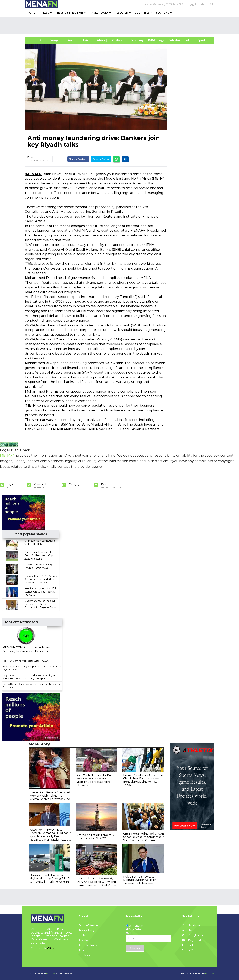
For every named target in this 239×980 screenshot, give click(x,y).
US (35, 40)
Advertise (84, 940)
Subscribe (135, 948)
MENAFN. (51, 973)
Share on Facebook (78, 159)
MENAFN (34, 174)
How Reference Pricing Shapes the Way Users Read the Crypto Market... (32, 668)
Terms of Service (88, 925)
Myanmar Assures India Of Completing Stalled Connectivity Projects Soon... (41, 604)
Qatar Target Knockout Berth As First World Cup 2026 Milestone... (39, 555)
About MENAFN (88, 945)
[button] (202, 4)
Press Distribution (69, 13)
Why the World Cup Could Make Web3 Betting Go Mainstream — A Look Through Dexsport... (29, 677)
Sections (163, 13)
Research (121, 13)
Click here (54, 948)
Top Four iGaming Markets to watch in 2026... (26, 661)
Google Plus (193, 935)
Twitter (190, 930)
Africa (101, 40)
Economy (137, 40)
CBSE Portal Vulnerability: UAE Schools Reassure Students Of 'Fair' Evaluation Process (144, 837)
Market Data (99, 13)
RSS (188, 950)
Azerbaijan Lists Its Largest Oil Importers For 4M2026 (96, 837)
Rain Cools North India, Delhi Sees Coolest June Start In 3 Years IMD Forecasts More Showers (95, 780)
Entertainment (174, 40)
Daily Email (192, 940)
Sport (199, 40)
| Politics (116, 40)
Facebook (191, 925)
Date (31, 157)
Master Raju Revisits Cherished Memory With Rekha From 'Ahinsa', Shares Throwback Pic (50, 796)
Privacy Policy (87, 930)
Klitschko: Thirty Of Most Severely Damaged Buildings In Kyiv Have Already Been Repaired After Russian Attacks (51, 835)
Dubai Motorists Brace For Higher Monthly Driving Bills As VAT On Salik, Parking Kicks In (50, 878)
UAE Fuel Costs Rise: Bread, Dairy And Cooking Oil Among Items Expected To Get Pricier (96, 882)
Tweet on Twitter (101, 159)
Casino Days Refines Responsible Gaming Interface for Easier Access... (32, 686)
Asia (86, 40)
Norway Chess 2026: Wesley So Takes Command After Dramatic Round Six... (41, 579)
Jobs (81, 950)
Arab (71, 40)
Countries (142, 13)
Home (31, 13)
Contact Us (85, 935)
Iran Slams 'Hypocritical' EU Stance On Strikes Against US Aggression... (40, 592)
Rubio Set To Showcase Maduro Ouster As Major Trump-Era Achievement (140, 880)
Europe (55, 40)
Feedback (84, 955)
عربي (193, 4)
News (45, 13)
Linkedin (190, 945)
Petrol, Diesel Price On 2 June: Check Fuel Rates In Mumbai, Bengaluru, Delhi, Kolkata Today (143, 780)
